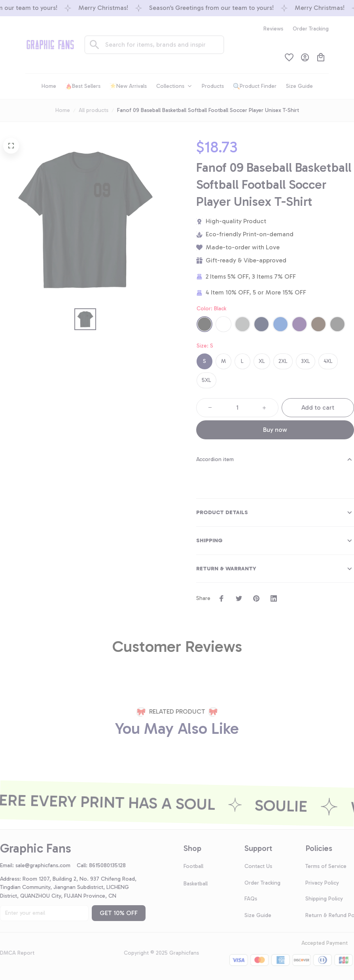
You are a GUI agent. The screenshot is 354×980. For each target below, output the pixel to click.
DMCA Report (17, 953)
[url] (46, 866)
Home (63, 110)
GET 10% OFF (119, 913)
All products (94, 110)
